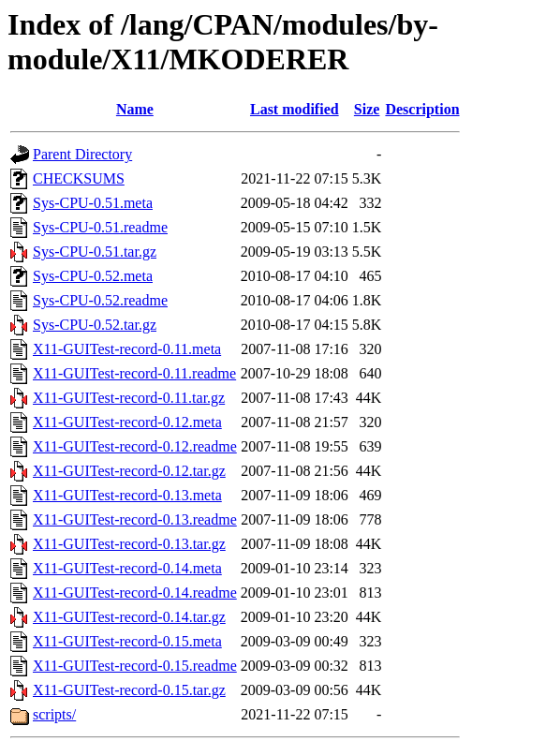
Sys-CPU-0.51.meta (93, 203)
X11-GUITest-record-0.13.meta (127, 495)
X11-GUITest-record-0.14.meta (127, 568)
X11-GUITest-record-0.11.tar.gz (129, 398)
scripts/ (54, 714)
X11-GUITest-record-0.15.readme (135, 666)
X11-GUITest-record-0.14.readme (135, 593)
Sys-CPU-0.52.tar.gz (95, 325)
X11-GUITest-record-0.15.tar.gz (129, 690)
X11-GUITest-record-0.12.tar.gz (129, 471)
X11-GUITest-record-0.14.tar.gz (129, 617)
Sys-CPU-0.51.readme (100, 227)
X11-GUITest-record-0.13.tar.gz (129, 544)
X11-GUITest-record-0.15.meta (127, 641)
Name (135, 109)
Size (367, 109)
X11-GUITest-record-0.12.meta (127, 422)
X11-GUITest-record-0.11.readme (134, 373)
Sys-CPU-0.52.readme (100, 300)
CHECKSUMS (79, 178)
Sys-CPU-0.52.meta (93, 276)
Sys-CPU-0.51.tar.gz (95, 252)
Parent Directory (82, 154)
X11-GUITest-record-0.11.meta (127, 349)
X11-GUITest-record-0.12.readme (135, 446)
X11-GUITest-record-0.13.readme (135, 519)
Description (422, 109)
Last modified (295, 109)
